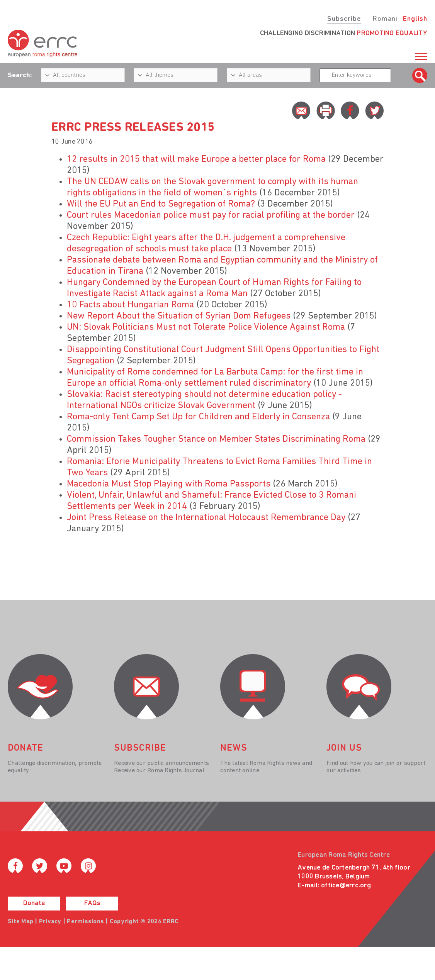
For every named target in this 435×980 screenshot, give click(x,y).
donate (25, 748)
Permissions (85, 922)
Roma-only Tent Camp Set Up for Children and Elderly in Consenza (198, 417)
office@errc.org (346, 886)
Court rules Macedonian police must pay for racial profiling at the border (211, 215)
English (415, 19)
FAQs (92, 903)
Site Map (20, 922)
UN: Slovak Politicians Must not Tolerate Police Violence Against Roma (206, 327)
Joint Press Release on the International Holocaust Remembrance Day (206, 518)
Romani (385, 19)
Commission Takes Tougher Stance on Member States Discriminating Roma (216, 439)
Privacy (50, 922)
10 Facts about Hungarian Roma (130, 305)
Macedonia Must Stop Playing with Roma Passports (169, 484)
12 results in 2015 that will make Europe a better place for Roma (196, 159)
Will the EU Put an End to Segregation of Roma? (161, 204)
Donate (34, 903)
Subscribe (344, 19)
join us (344, 748)
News (234, 748)
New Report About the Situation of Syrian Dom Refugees (179, 316)
